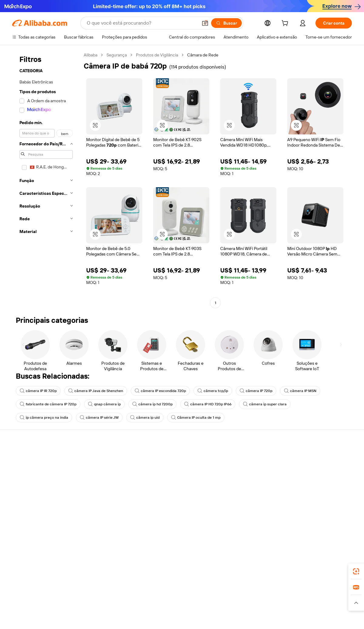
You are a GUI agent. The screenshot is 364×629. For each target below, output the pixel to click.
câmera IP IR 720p (38, 391)
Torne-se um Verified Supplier (249, 481)
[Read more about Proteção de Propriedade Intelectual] (179, 603)
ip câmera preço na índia (44, 418)
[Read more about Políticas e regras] (26, 603)
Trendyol (255, 591)
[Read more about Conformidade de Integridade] (326, 603)
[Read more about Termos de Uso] (279, 603)
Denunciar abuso (28, 504)
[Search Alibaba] (142, 23)
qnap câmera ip (104, 404)
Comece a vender (238, 458)
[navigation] (46, 180)
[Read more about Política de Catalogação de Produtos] (106, 603)
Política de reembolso (102, 469)
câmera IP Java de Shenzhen (96, 391)
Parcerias (230, 492)
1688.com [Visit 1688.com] (111, 591)
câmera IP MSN (300, 391)
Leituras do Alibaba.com (174, 492)
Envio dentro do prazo (102, 481)
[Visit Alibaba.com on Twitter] (312, 516)
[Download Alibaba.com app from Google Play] (331, 564)
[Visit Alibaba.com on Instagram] (321, 516)
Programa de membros (173, 469)
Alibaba (91, 55)
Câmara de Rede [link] (203, 55)
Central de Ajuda (28, 458)
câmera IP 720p (256, 391)
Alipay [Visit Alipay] (173, 591)
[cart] (286, 24)
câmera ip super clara (265, 404)
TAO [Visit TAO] (238, 591)
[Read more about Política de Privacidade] (239, 603)
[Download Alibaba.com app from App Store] (287, 564)
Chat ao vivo (24, 469)
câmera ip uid (145, 418)
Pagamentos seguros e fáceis (110, 458)
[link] (356, 571)
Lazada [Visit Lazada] (190, 591)
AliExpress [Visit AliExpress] (87, 591)
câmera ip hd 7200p (152, 404)
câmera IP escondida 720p (160, 391)
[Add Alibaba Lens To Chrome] (106, 564)
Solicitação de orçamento (176, 458)
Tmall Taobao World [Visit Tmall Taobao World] (144, 591)
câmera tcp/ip (213, 391)
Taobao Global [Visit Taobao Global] (215, 591)
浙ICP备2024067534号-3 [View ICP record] (329, 617)
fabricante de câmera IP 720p (48, 404)
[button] (205, 23)
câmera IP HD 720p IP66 (208, 404)
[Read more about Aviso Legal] (57, 603)
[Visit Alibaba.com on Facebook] (294, 516)
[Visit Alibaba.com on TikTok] (339, 516)
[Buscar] (226, 23)
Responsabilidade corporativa (319, 469)
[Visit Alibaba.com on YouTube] (330, 516)
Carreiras (300, 492)
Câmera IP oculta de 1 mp (196, 418)
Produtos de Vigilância (157, 55)
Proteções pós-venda (102, 492)
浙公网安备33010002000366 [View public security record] (268, 617)
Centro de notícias (309, 481)
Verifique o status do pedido (39, 481)
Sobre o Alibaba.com (310, 458)
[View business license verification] (234, 617)
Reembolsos (24, 492)
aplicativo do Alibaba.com (236, 564)
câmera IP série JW (99, 418)
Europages (278, 591)
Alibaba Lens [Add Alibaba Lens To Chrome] (45, 564)
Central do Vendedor (241, 469)
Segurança (117, 55)
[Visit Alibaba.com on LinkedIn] (303, 516)
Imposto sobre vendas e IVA (178, 481)
